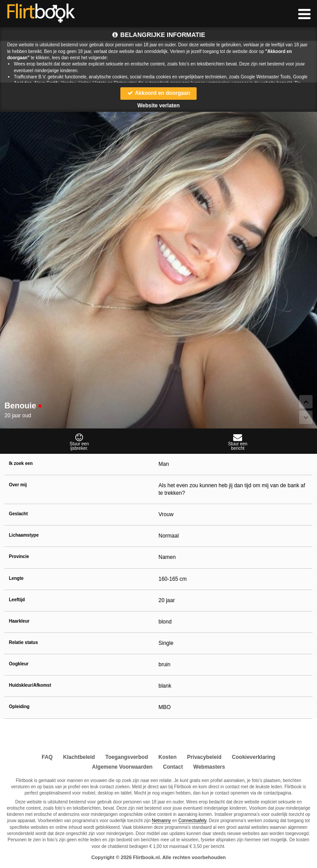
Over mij (18, 485)
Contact (173, 767)
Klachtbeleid (79, 757)
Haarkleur (19, 621)
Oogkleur (19, 664)
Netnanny (162, 821)
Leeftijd (17, 600)
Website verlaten (158, 106)
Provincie (19, 556)
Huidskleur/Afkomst (30, 685)
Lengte (16, 578)
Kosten (167, 757)
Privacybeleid (204, 757)
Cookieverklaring (253, 757)
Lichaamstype (24, 535)
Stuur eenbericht (238, 442)
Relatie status (23, 642)
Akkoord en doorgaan (159, 93)
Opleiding (19, 707)
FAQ (47, 757)
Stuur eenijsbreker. (79, 442)
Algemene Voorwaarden (122, 767)
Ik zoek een (21, 463)
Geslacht (18, 514)
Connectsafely (192, 821)
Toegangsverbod (127, 757)
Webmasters (209, 767)
